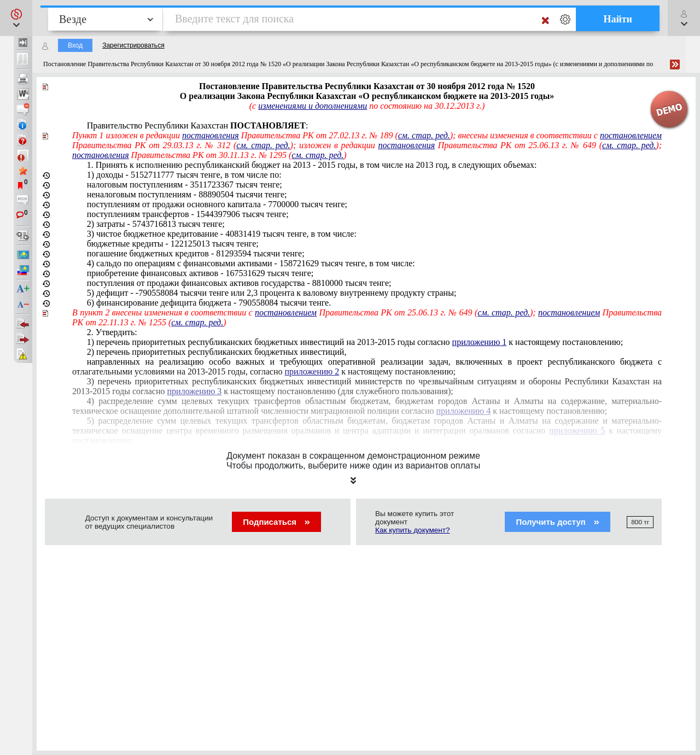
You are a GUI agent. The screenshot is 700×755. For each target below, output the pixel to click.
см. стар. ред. (424, 135)
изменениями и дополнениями (313, 106)
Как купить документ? (413, 530)
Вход (75, 45)
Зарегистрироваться (133, 45)
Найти (618, 19)
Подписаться (276, 522)
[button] (16, 18)
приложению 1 (480, 342)
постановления (211, 135)
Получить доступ (558, 522)
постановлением (631, 135)
